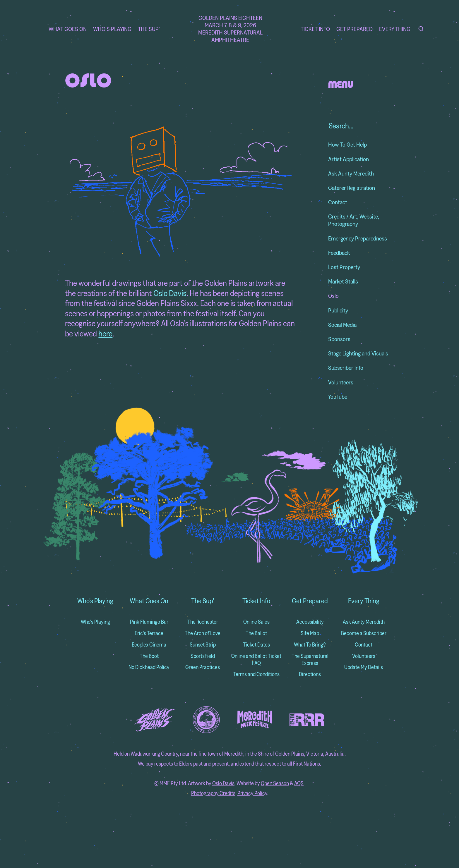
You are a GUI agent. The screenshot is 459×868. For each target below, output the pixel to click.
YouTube (338, 397)
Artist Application (348, 159)
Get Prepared (354, 29)
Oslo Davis (170, 293)
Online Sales (256, 622)
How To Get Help (347, 144)
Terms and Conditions (256, 674)
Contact (338, 202)
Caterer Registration (352, 188)
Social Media (342, 325)
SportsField (203, 656)
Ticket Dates (256, 645)
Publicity (338, 310)
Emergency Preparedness (358, 238)
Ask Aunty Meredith (351, 173)
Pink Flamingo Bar (149, 622)
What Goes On (68, 29)
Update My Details (364, 667)
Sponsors (339, 339)
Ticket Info (315, 29)
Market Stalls (343, 281)
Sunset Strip (203, 645)
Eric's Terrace (149, 633)
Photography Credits (213, 793)
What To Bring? (310, 645)
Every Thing (395, 29)
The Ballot (256, 633)
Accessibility (310, 622)
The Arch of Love (203, 633)
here (105, 333)
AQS (299, 783)
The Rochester (203, 622)
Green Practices (203, 667)
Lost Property (344, 267)
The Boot (149, 656)
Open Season (275, 783)
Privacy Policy (252, 793)
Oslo (333, 296)
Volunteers (341, 382)
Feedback (339, 253)
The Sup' (149, 29)
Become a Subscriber (364, 633)
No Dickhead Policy (149, 667)
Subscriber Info (346, 368)
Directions (310, 674)
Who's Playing (112, 29)
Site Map (310, 633)
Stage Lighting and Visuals (358, 353)
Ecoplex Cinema (149, 645)
